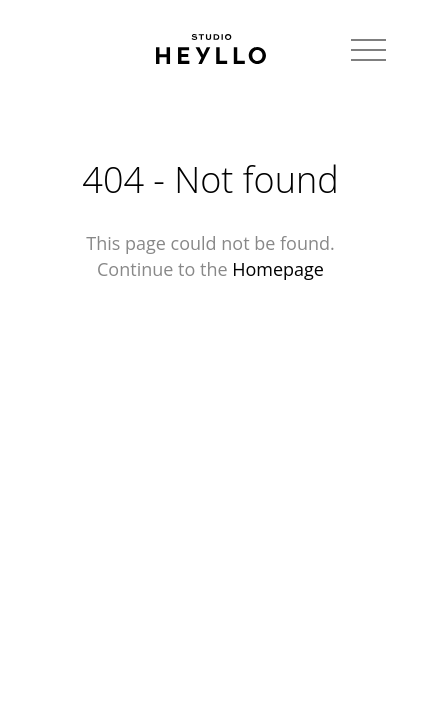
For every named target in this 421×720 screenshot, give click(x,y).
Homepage (278, 269)
